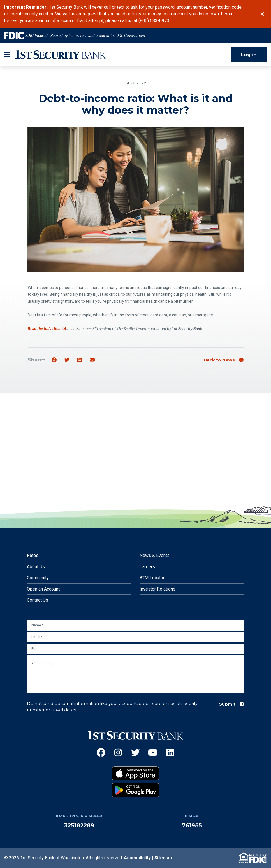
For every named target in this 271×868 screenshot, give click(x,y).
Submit (227, 704)
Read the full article (47, 329)
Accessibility (137, 858)
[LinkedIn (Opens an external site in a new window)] (170, 753)
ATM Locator (152, 578)
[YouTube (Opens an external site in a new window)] (153, 753)
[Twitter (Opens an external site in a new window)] (135, 753)
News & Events (155, 555)
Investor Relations (157, 589)
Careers (147, 567)
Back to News (219, 360)
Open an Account (43, 589)
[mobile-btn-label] (7, 54)
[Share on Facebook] (54, 360)
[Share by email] (92, 360)
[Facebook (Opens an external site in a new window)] (101, 753)
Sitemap (163, 858)
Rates (33, 555)
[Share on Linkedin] (80, 360)
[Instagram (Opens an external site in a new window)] (118, 753)
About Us (36, 567)
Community (38, 578)
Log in (249, 55)
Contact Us (38, 600)
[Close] (262, 14)
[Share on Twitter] (67, 360)
